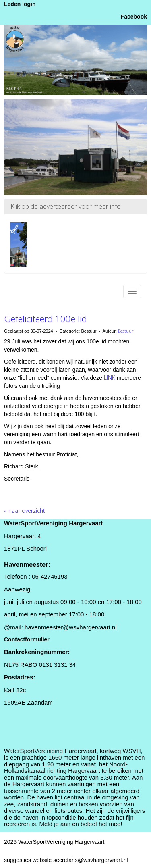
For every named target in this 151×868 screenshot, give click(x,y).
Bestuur (126, 331)
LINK (110, 378)
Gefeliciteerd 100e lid (46, 318)
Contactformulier (27, 639)
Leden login (20, 4)
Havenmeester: (27, 565)
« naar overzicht (25, 511)
